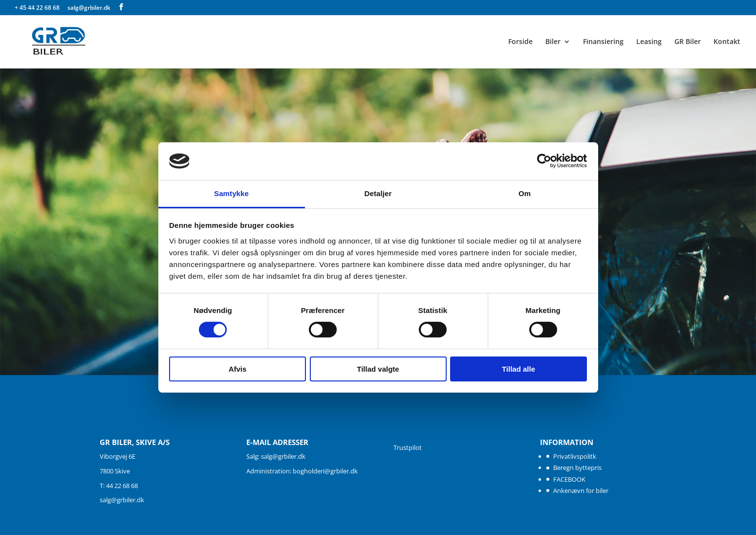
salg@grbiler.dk (122, 500)
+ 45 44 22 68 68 (38, 8)
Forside (520, 42)
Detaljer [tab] (378, 193)
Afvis (238, 369)
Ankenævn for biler (581, 490)
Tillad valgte (378, 369)
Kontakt (727, 42)
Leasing (649, 42)
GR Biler (688, 42)
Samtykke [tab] (231, 193)
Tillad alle (518, 369)
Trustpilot (408, 447)
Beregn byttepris (577, 468)
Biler (553, 42)
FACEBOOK (569, 479)
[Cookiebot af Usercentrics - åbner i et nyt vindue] (544, 161)
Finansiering (603, 42)
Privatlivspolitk (575, 456)
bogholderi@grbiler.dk (325, 471)
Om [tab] (525, 193)
